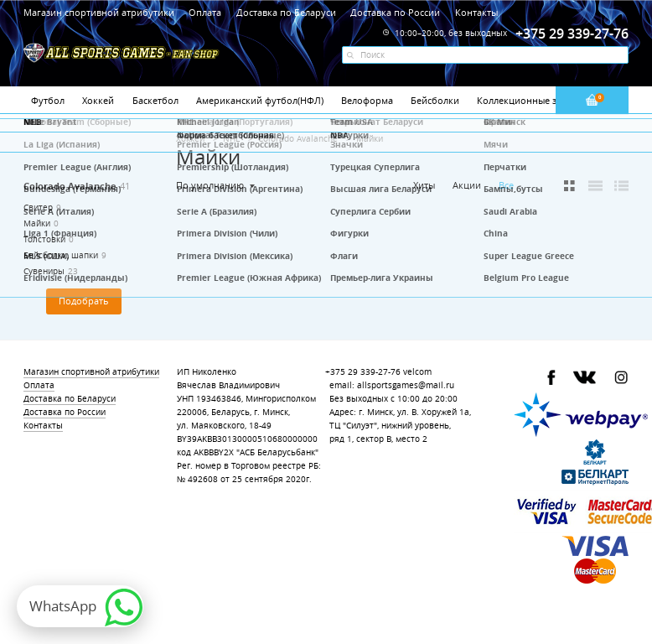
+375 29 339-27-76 (363, 372)
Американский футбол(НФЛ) (260, 100)
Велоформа (367, 100)
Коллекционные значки (530, 100)
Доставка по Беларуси (286, 12)
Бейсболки (435, 100)
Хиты (424, 185)
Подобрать (84, 301)
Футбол (48, 100)
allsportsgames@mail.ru (406, 385)
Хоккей (98, 100)
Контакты (476, 12)
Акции (467, 185)
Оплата (205, 12)
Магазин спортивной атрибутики (100, 12)
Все (506, 185)
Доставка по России (395, 12)
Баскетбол (155, 100)
